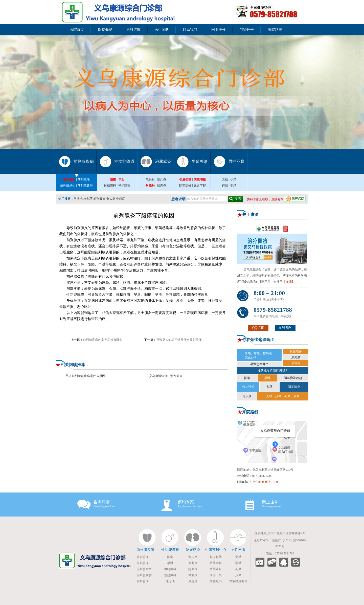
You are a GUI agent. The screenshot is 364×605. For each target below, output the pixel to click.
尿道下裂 (200, 186)
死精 (225, 186)
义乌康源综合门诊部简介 (166, 376)
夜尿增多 (296, 351)
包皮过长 (248, 387)
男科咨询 (133, 30)
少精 (233, 180)
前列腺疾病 (84, 161)
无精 (225, 180)
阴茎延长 (185, 186)
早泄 (77, 199)
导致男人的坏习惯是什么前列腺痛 (179, 340)
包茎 (269, 387)
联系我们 (190, 30)
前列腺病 (143, 581)
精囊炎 (162, 186)
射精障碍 (110, 186)
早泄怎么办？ (259, 364)
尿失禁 (296, 357)
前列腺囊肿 (85, 186)
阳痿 (247, 378)
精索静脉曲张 (238, 581)
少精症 (121, 199)
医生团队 (162, 30)
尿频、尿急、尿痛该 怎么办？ (258, 355)
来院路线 (275, 30)
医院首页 (77, 30)
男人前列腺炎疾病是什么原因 (85, 376)
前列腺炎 (99, 199)
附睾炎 (193, 569)
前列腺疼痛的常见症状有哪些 (103, 340)
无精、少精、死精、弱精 (283, 396)
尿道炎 (296, 363)
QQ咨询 (258, 328)
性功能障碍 (124, 161)
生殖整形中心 (216, 550)
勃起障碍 (124, 186)
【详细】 (289, 282)
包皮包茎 (86, 199)
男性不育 (236, 161)
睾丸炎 (162, 180)
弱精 (233, 186)
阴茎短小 (294, 387)
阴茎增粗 (216, 563)
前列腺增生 (68, 186)
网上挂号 (218, 30)
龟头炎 (150, 180)
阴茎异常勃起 (293, 378)
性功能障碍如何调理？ (273, 370)
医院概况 (105, 30)
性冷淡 (170, 581)
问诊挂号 (247, 30)
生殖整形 (200, 161)
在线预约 (285, 328)
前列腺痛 (84, 180)
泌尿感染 (163, 161)
